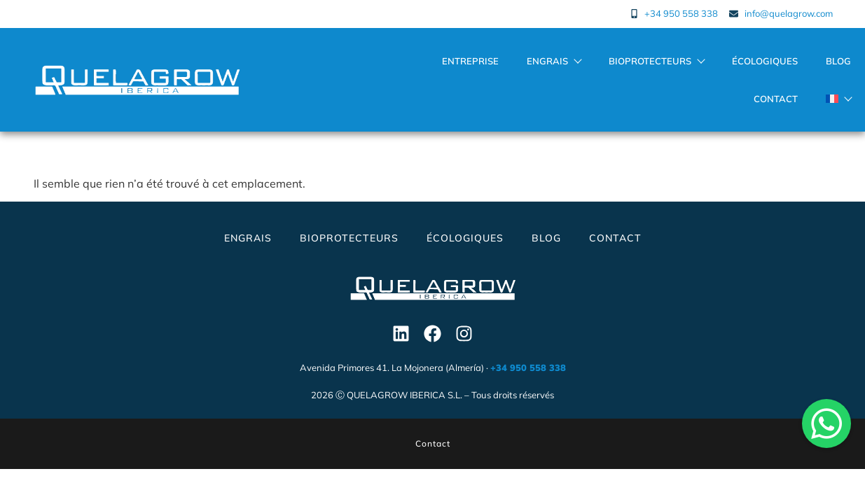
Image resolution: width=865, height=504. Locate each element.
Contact (776, 99)
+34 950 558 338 (528, 367)
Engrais (554, 61)
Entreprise (470, 61)
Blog (838, 61)
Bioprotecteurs (656, 61)
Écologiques (765, 61)
